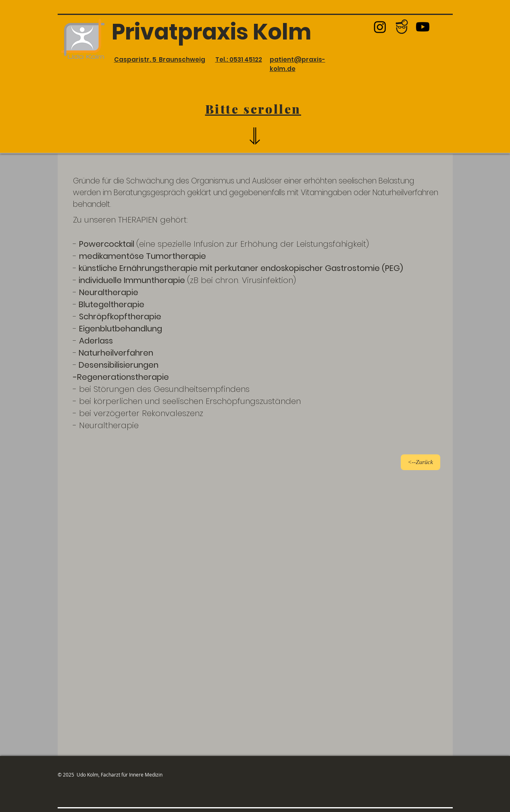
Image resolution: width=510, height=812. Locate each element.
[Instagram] (380, 27)
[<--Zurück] (420, 462)
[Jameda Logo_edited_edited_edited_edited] (401, 27)
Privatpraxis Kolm (211, 32)
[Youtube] (423, 27)
